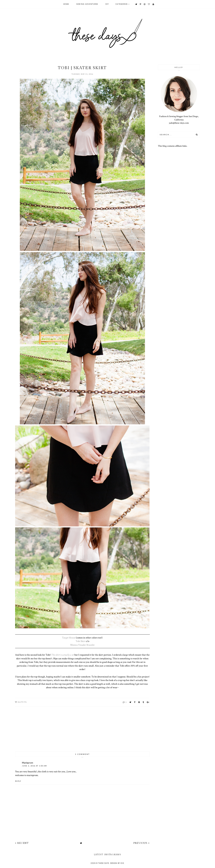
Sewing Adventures (87, 4)
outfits (22, 702)
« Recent (22, 843)
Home (66, 4)
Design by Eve (117, 863)
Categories (122, 4)
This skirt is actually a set (63, 655)
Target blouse (69, 638)
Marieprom (28, 763)
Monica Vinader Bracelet (82, 645)
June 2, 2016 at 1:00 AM (34, 766)
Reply (18, 781)
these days (104, 863)
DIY (107, 4)
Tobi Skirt (81, 641)
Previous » (141, 843)
